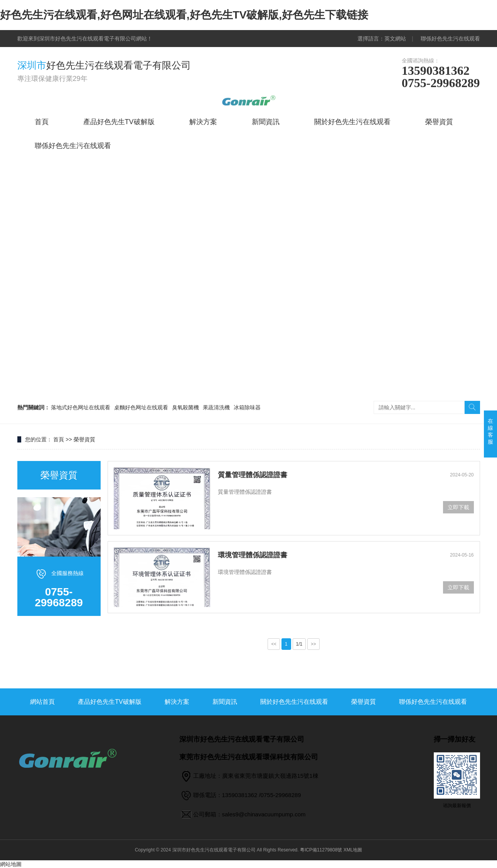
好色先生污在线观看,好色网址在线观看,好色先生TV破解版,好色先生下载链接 (184, 15)
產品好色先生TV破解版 (119, 122)
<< (274, 644)
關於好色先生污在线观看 (352, 122)
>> (313, 644)
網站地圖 (11, 864)
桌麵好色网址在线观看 (141, 407)
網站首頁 (42, 702)
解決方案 (203, 122)
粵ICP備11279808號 (321, 850)
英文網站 (395, 39)
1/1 (299, 644)
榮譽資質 (439, 122)
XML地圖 (353, 850)
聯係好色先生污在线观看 (450, 39)
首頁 (42, 122)
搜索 (472, 407)
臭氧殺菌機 (185, 407)
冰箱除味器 (247, 407)
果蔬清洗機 (216, 407)
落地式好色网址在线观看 (81, 407)
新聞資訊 (266, 122)
